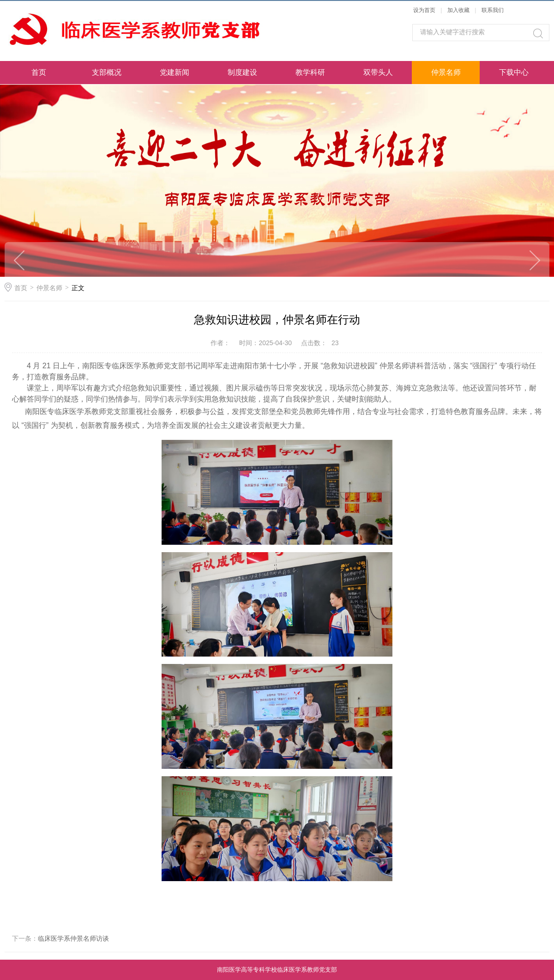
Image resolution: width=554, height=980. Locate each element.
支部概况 (107, 72)
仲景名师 (446, 72)
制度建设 (242, 72)
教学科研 (310, 72)
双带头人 (378, 72)
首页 (39, 72)
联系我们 (493, 10)
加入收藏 (458, 10)
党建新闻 (175, 72)
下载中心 (514, 72)
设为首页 (424, 10)
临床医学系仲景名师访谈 (73, 938)
